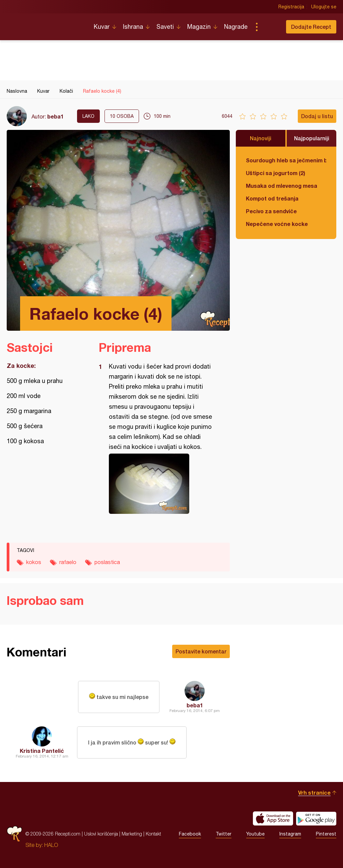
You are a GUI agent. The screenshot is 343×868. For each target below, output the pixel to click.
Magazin (199, 27)
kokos (34, 562)
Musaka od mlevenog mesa (282, 186)
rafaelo (68, 562)
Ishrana (133, 27)
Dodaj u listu (317, 116)
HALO (51, 845)
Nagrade (236, 27)
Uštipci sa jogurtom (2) (276, 173)
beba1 (55, 116)
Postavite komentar (201, 651)
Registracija (291, 7)
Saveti (165, 27)
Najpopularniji (312, 138)
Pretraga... (270, 27)
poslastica (107, 562)
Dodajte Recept (311, 27)
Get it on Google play (316, 818)
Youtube (255, 834)
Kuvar (102, 27)
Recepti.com (45, 24)
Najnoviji (261, 138)
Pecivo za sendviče (271, 211)
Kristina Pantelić (42, 751)
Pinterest (326, 834)
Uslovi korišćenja (101, 834)
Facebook (190, 834)
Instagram (290, 834)
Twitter (224, 834)
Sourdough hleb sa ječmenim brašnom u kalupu (286, 160)
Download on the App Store (273, 818)
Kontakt (153, 834)
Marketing (132, 834)
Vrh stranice (314, 793)
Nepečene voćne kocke (277, 224)
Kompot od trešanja (272, 198)
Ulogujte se (324, 7)
